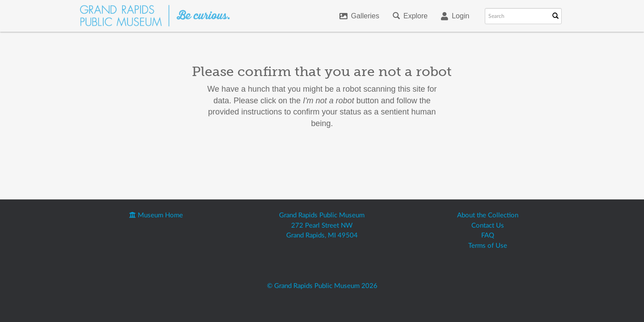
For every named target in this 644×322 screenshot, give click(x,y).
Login (455, 16)
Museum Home (156, 215)
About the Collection (488, 215)
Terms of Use (488, 246)
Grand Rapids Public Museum (322, 215)
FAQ (488, 235)
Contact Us (488, 226)
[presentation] (330, 158)
